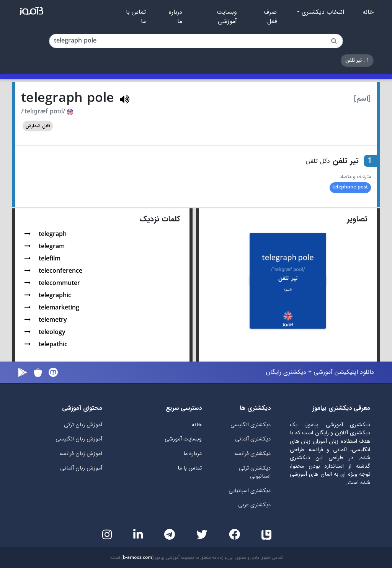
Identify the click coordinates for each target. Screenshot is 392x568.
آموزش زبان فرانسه (81, 454)
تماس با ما (136, 17)
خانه (368, 12)
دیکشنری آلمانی (253, 439)
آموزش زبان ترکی (83, 425)
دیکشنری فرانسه (252, 454)
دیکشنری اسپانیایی (250, 491)
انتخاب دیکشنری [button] (322, 12)
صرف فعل (270, 17)
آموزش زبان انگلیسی (79, 439)
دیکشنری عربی (254, 505)
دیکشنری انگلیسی (251, 425)
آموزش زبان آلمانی (81, 468)
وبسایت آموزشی (227, 17)
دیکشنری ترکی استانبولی (255, 472)
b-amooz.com (137, 558)
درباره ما (176, 17)
